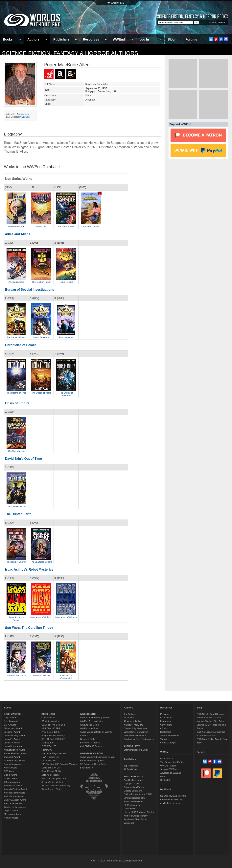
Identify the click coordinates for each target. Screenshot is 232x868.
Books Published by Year (92, 761)
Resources (91, 39)
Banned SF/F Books (90, 743)
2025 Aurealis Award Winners (211, 732)
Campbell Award (12, 757)
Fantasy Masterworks (134, 801)
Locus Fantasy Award (14, 735)
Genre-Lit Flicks (88, 739)
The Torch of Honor (41, 282)
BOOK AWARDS (12, 714)
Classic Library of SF (134, 791)
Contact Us (166, 780)
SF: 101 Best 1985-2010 (53, 739)
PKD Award (10, 771)
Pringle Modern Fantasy (53, 735)
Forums (191, 39)
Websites (165, 739)
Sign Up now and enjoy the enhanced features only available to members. (173, 799)
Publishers (61, 39)
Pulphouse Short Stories (136, 819)
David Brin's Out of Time (23, 459)
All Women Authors (133, 721)
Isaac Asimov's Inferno (41, 617)
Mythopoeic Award (13, 728)
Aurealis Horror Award (15, 793)
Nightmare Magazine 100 (54, 753)
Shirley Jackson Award (15, 800)
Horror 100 (47, 750)
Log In (144, 39)
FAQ (162, 776)
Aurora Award (11, 768)
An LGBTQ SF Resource (92, 746)
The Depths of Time (16, 393)
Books (8, 39)
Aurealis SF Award (13, 786)
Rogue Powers (66, 282)
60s (49, 778)
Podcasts (165, 714)
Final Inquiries (66, 337)
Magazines (165, 721)
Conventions (166, 725)
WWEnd (119, 39)
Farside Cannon (66, 226)
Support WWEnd (168, 769)
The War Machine (16, 451)
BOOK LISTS (48, 714)
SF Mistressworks (50, 721)
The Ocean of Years (41, 393)
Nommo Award (11, 818)
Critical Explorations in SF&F (138, 794)
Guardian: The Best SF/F (54, 725)
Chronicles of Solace (21, 345)
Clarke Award (10, 775)
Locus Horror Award (14, 746)
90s (64, 778)
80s (59, 778)
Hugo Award (10, 718)
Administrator (23, 114)
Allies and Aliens (18, 234)
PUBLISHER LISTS (134, 776)
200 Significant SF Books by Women (59, 764)
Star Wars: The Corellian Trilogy (29, 628)
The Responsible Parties (172, 762)
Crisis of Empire (17, 403)
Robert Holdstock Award (16, 753)
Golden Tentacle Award (15, 807)
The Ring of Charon (16, 562)
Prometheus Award (13, 764)
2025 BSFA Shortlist (206, 735)
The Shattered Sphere (41, 562)
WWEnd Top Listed (89, 725)
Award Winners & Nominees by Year (98, 757)
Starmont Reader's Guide (136, 750)
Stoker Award (10, 778)
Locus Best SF (49, 761)
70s (54, 778)
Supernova (41, 226)
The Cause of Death (16, 337)
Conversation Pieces (134, 787)
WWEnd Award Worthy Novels (95, 718)
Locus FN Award (12, 739)
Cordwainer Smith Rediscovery (139, 739)
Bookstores (166, 732)
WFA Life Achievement (135, 735)
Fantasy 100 (47, 743)
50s (43, 778)
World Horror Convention (136, 732)
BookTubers (166, 718)
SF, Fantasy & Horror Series (94, 764)
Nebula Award (11, 721)
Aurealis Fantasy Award (15, 789)
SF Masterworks (132, 805)
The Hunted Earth (18, 514)
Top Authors (130, 714)
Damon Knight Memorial (136, 728)
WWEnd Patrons (168, 766)
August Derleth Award (14, 750)
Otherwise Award (12, 782)
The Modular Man (16, 226)
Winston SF (130, 823)
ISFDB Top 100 (49, 746)
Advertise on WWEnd (171, 773)
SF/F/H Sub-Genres (170, 735)
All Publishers (131, 769)
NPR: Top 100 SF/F (51, 728)
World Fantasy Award (14, 761)
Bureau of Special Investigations (29, 290)
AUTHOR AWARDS (134, 725)
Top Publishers (131, 766)
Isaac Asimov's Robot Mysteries (29, 569)
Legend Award (11, 811)
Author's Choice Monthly (136, 816)
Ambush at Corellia (17, 675)
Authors (33, 39)
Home (93, 861)
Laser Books (130, 809)
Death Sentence (41, 337)
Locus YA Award (12, 743)
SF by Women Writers (52, 782)
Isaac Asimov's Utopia (66, 617)
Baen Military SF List (51, 771)
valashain (25, 117)
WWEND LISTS (88, 714)
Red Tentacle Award (14, 803)
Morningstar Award (13, 814)
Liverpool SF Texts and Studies (139, 812)
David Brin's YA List (51, 768)
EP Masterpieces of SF (135, 798)
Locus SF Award (12, 732)
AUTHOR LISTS (132, 746)
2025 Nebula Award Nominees (211, 714)
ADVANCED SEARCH (216, 23)
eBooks (164, 728)
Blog (171, 39)
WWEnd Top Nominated (92, 721)
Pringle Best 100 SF (51, 732)
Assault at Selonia (41, 675)
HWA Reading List (50, 757)
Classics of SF (48, 718)
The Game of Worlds (16, 506)
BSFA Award (10, 725)
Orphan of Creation (91, 226)
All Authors (129, 718)
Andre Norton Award (14, 796)
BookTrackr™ (87, 768)
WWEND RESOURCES (92, 753)
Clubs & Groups (168, 743)
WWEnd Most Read (90, 728)
